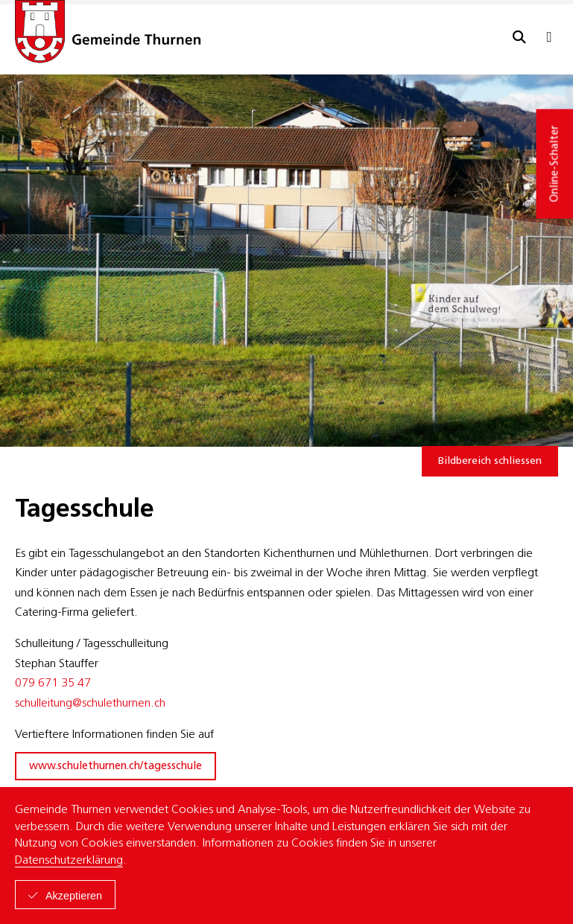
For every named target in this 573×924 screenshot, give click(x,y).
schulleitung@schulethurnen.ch (90, 704)
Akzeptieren (74, 896)
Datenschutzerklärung (69, 861)
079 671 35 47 (53, 684)
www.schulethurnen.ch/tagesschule (115, 767)
